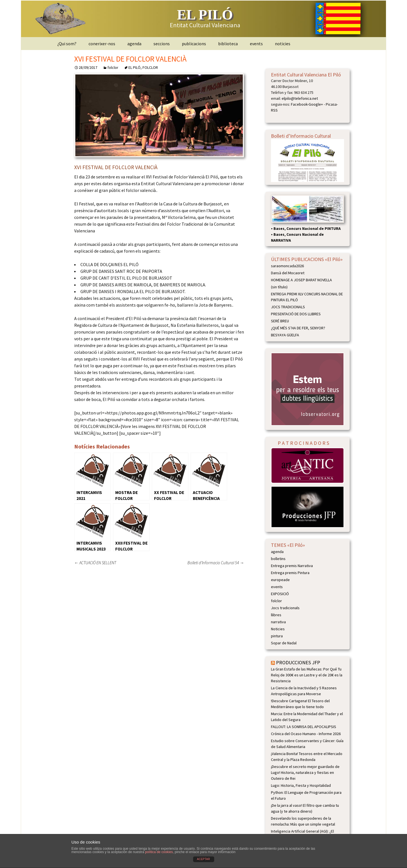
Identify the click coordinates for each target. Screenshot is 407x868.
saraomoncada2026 (287, 266)
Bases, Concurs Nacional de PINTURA (307, 228)
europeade (280, 580)
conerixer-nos (102, 44)
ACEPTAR (204, 859)
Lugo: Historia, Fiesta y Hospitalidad (301, 785)
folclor (113, 67)
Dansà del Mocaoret (288, 273)
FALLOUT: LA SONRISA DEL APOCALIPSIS (304, 727)
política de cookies (159, 852)
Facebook (299, 104)
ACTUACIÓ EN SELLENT (95, 563)
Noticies (278, 629)
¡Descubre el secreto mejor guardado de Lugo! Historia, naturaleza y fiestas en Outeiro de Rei (305, 772)
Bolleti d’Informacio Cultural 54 (216, 563)
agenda (134, 44)
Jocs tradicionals (285, 608)
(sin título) (279, 287)
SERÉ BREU (280, 321)
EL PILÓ (134, 67)
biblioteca (228, 44)
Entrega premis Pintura (290, 573)
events (256, 44)
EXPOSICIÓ (280, 594)
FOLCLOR (150, 67)
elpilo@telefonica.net (300, 98)
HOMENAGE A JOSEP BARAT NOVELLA (301, 280)
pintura (277, 636)
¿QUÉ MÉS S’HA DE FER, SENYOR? (298, 328)
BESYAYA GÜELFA (285, 335)
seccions (162, 44)
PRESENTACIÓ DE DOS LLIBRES (296, 314)
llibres (276, 615)
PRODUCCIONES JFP (298, 662)
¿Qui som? (67, 44)
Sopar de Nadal (284, 643)
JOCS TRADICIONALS (288, 307)
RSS (274, 110)
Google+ (316, 104)
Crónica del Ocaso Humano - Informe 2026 (306, 734)
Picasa (331, 104)
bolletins (278, 559)
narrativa (278, 622)
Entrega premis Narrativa (292, 566)
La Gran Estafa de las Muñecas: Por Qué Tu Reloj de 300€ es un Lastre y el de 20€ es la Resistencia (307, 675)
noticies (283, 44)
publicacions (194, 44)
